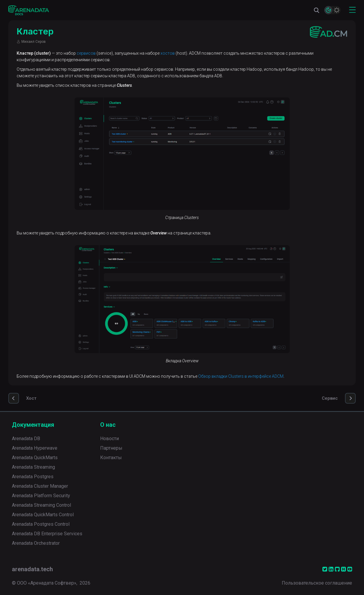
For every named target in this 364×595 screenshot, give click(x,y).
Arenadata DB (26, 439)
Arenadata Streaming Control (41, 505)
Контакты (111, 458)
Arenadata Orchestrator (36, 543)
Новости (109, 439)
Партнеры (111, 448)
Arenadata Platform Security (41, 496)
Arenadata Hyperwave (35, 448)
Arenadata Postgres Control (41, 524)
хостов (168, 53)
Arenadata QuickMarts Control (43, 515)
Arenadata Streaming (33, 467)
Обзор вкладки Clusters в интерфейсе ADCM (241, 376)
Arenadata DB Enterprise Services (47, 534)
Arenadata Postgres (33, 477)
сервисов (86, 53)
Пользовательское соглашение (317, 583)
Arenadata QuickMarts (35, 458)
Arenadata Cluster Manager (40, 486)
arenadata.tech (32, 569)
